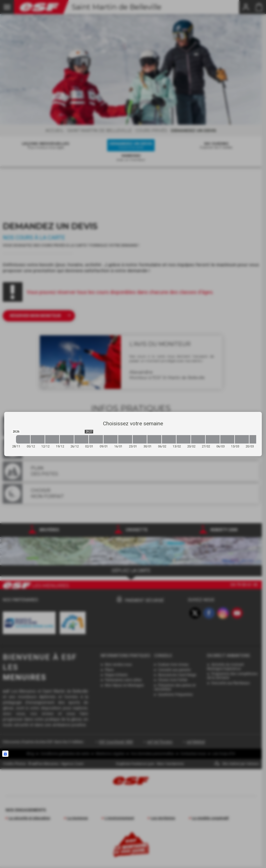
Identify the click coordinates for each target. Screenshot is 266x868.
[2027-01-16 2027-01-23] (125, 439)
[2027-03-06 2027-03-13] (227, 439)
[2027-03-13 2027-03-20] (242, 439)
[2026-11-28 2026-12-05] (23, 439)
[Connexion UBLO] (5, 754)
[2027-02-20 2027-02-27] (198, 439)
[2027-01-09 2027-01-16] (111, 439)
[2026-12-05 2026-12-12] (38, 439)
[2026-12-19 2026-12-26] (67, 439)
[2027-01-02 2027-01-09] (96, 439)
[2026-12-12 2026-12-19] (52, 439)
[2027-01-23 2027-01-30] (140, 439)
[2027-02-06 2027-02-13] (169, 439)
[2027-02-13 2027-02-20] (184, 439)
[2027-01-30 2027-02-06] (154, 439)
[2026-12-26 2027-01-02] (81, 439)
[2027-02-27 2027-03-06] (213, 439)
